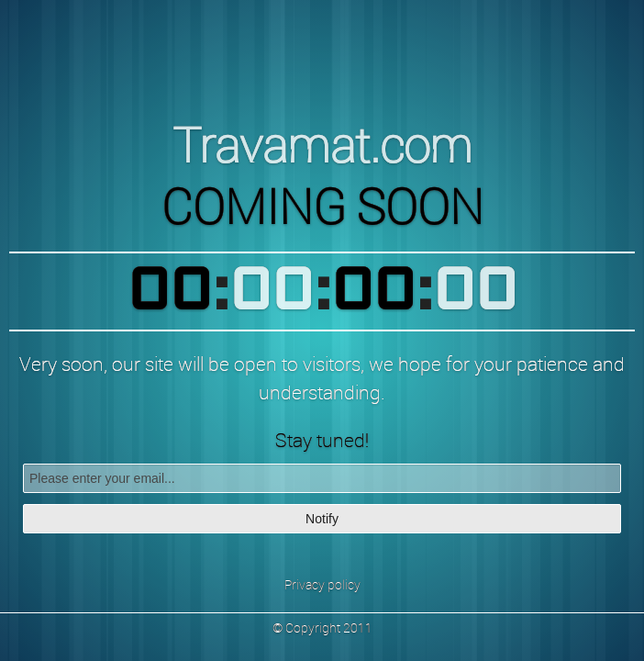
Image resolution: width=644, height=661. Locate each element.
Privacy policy (322, 584)
